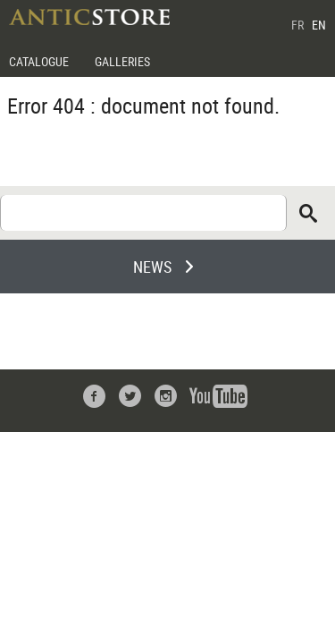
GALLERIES (122, 61)
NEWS (152, 267)
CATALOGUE (39, 61)
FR (297, 25)
